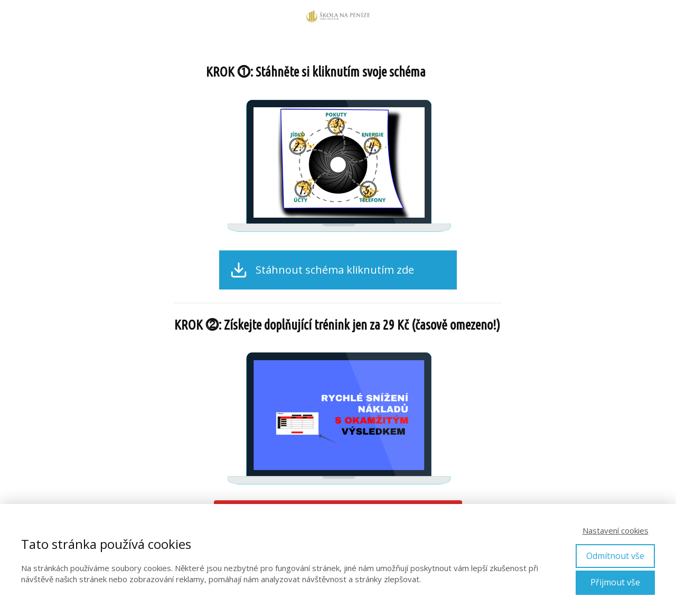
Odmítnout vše (615, 556)
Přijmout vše (615, 582)
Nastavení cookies (616, 530)
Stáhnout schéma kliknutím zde (335, 270)
